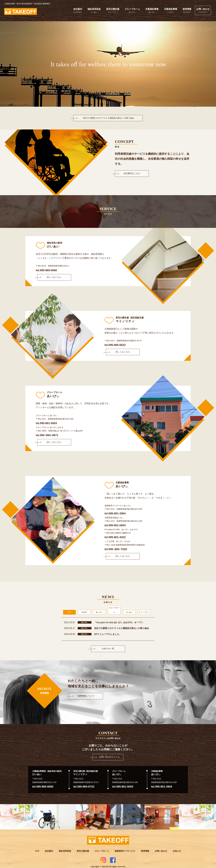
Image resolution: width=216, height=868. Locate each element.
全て (69, 610)
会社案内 (75, 11)
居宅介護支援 (111, 11)
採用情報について (85, 694)
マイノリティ (144, 610)
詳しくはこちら (53, 278)
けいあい (129, 610)
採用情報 (186, 11)
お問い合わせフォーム (109, 755)
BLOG (84, 610)
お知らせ (176, 849)
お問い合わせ (202, 11)
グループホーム (131, 11)
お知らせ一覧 (108, 647)
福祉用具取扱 (92, 11)
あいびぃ (99, 610)
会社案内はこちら (130, 174)
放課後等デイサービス (125, 849)
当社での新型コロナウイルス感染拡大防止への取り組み (108, 118)
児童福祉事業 (150, 11)
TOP (38, 849)
